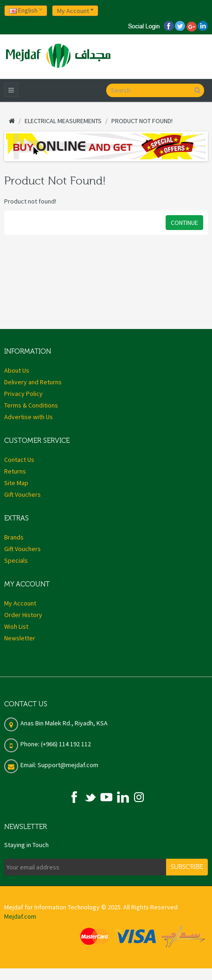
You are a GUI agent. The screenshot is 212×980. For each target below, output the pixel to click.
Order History (23, 615)
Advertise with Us (29, 417)
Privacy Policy (23, 394)
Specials (16, 560)
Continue (184, 223)
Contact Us (19, 460)
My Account (20, 603)
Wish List (16, 626)
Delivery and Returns (33, 382)
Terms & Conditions (31, 405)
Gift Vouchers (22, 494)
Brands (14, 537)
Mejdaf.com (20, 916)
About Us (17, 370)
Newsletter (20, 638)
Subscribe (187, 867)
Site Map (16, 483)
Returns (15, 471)
